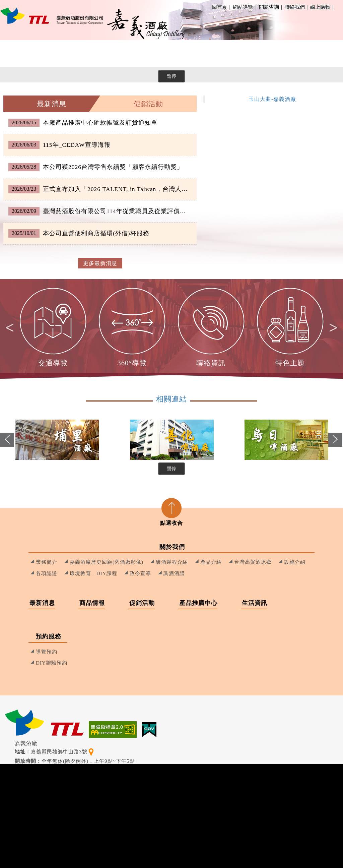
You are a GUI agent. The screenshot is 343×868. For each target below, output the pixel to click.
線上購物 (321, 7)
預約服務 (319, 53)
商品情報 (118, 53)
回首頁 (220, 7)
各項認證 (47, 573)
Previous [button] (7, 445)
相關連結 (171, 399)
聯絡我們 (296, 7)
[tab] (52, 104)
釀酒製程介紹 (172, 562)
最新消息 (71, 53)
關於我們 (24, 53)
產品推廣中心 (218, 53)
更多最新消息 (100, 263)
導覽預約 (47, 652)
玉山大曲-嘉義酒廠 (272, 99)
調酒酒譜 (174, 573)
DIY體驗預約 (52, 663)
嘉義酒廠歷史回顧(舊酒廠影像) (107, 562)
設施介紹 (295, 562)
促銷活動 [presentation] (148, 104)
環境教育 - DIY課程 (93, 573)
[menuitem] (24, 54)
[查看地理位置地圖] (91, 752)
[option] (53, 328)
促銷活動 (165, 53)
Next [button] (330, 328)
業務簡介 (47, 562)
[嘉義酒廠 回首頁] (52, 16)
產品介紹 (211, 562)
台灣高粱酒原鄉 (253, 562)
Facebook (338, 7)
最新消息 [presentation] (52, 104)
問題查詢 (270, 7)
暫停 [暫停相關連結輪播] (171, 469)
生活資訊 (272, 53)
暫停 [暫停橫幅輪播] (171, 76)
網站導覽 (243, 7)
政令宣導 (140, 573)
